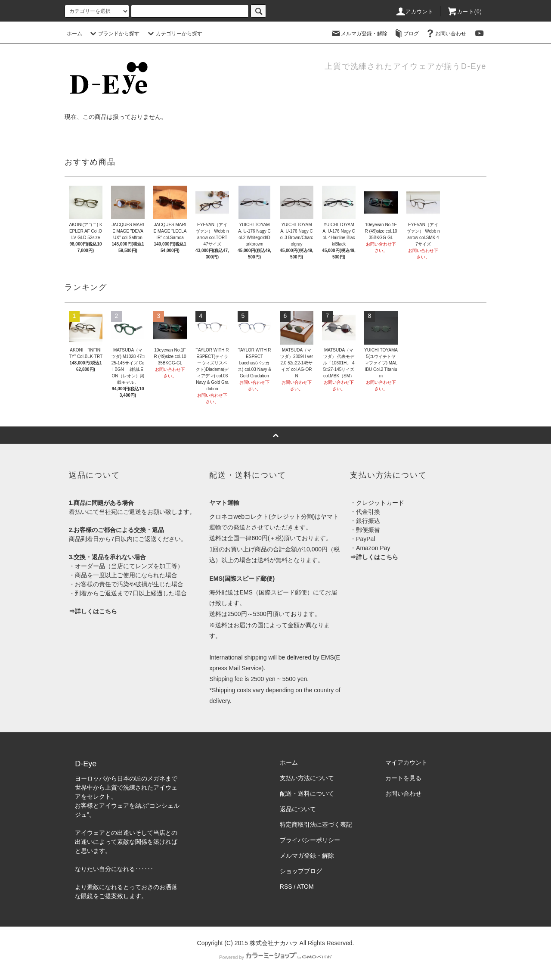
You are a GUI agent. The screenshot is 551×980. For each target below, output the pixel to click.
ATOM (305, 887)
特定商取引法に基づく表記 (316, 824)
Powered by (275, 957)
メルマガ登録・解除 (359, 34)
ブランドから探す (114, 34)
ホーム (74, 34)
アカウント (415, 12)
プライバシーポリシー (310, 840)
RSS (286, 887)
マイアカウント (406, 762)
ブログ (406, 34)
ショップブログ (301, 871)
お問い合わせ (446, 34)
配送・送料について (307, 793)
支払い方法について (307, 778)
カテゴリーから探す (174, 34)
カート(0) (464, 12)
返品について (298, 809)
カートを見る (403, 778)
